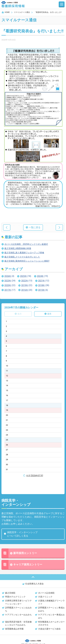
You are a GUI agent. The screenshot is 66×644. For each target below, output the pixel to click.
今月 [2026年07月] (35, 476)
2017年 (10, 290)
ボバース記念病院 (46, 579)
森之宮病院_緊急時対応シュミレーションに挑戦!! (27, 261)
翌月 (49, 314)
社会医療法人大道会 (34, 569)
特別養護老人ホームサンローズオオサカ (51, 609)
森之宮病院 (10, 579)
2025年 (25, 276)
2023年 (10, 281)
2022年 (27, 281)
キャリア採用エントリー (22, 550)
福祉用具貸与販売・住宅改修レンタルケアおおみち (18, 609)
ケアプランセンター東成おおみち (51, 602)
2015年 (43, 290)
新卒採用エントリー (19, 539)
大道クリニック (45, 582)
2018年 (44, 285)
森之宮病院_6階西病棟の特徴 (18, 248)
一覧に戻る (35, 227)
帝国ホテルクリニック (15, 582)
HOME (7, 12)
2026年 (9, 276)
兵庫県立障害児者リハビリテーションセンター (18, 588)
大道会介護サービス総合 (49, 615)
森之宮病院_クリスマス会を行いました (22, 257)
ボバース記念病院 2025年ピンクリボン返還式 (26, 244)
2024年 (42, 276)
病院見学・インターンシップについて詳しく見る (22, 520)
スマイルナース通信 (22, 12)
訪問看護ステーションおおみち (18, 595)
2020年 (10, 285)
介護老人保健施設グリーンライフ (51, 588)
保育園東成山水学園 (14, 615)
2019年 (27, 285)
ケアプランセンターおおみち (18, 600)
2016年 (27, 290)
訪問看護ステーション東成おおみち (51, 595)
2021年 (44, 281)
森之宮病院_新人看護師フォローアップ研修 (24, 253)
